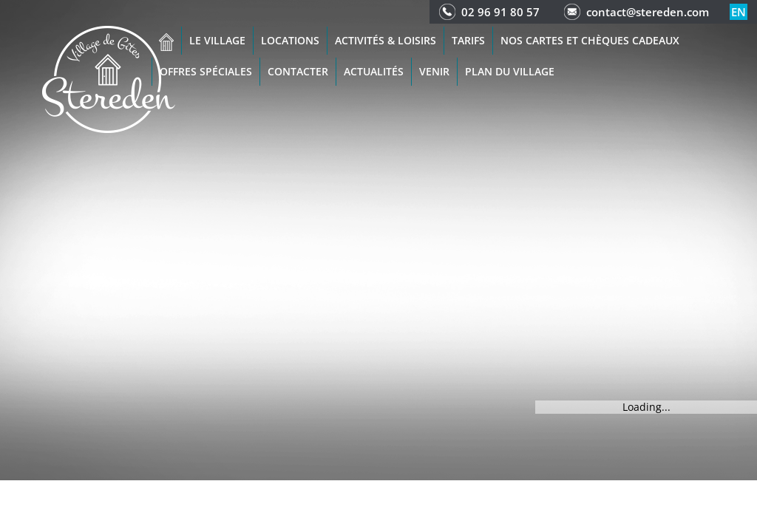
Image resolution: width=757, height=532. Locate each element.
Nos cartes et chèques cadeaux (590, 40)
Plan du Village (510, 71)
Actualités (374, 71)
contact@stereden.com (648, 12)
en (739, 12)
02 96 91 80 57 (500, 12)
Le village (217, 40)
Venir (434, 71)
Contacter (298, 71)
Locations (290, 40)
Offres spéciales (206, 71)
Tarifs (468, 40)
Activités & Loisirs (386, 40)
